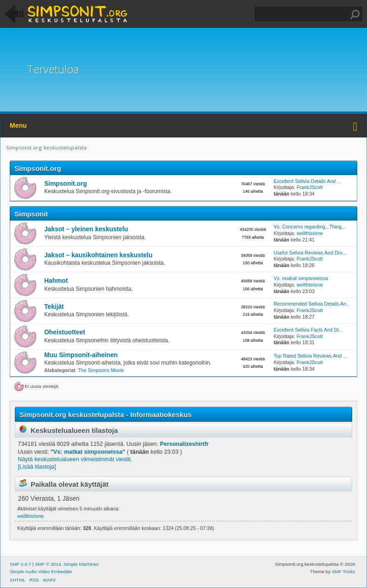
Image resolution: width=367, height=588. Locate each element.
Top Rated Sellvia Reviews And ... (310, 356)
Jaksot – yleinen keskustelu (86, 229)
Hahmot (56, 281)
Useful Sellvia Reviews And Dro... (310, 253)
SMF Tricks (343, 572)
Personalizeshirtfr (184, 444)
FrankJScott (310, 187)
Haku (355, 14)
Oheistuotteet (64, 332)
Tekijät (54, 307)
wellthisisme (310, 233)
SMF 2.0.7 (20, 564)
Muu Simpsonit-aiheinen (81, 355)
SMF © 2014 (48, 564)
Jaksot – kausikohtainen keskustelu (98, 255)
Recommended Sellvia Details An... (312, 304)
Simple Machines (81, 564)
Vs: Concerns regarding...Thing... (310, 227)
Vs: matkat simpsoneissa (301, 278)
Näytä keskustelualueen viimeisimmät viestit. (75, 459)
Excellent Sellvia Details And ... (307, 181)
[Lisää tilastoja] (37, 467)
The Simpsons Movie (101, 370)
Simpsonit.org (38, 168)
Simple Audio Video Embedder (41, 572)
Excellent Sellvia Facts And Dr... (309, 330)
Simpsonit (31, 214)
